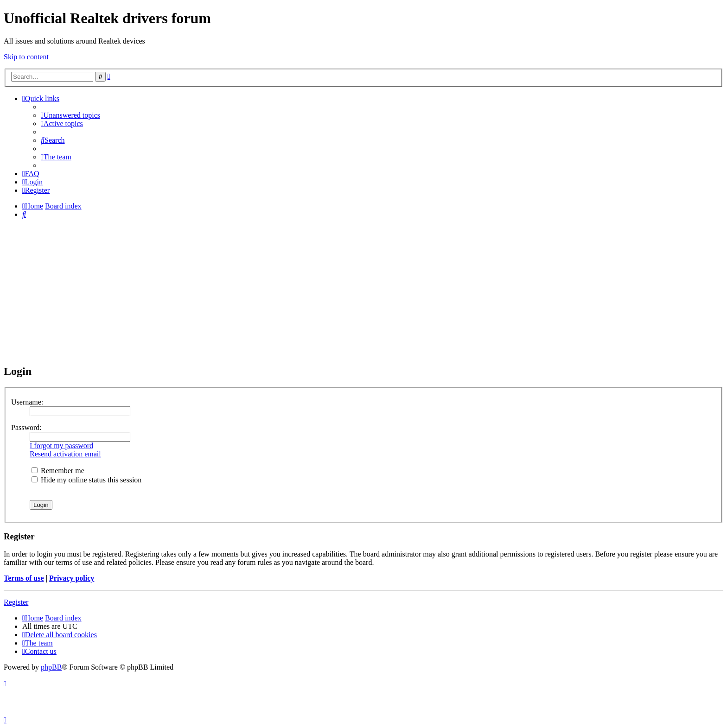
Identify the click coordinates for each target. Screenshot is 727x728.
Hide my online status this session (86, 480)
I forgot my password (61, 446)
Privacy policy (72, 578)
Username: (27, 402)
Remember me (58, 471)
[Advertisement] (363, 291)
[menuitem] (70, 115)
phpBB (51, 667)
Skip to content (26, 57)
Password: (26, 427)
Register (16, 602)
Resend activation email (65, 454)
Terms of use (24, 578)
